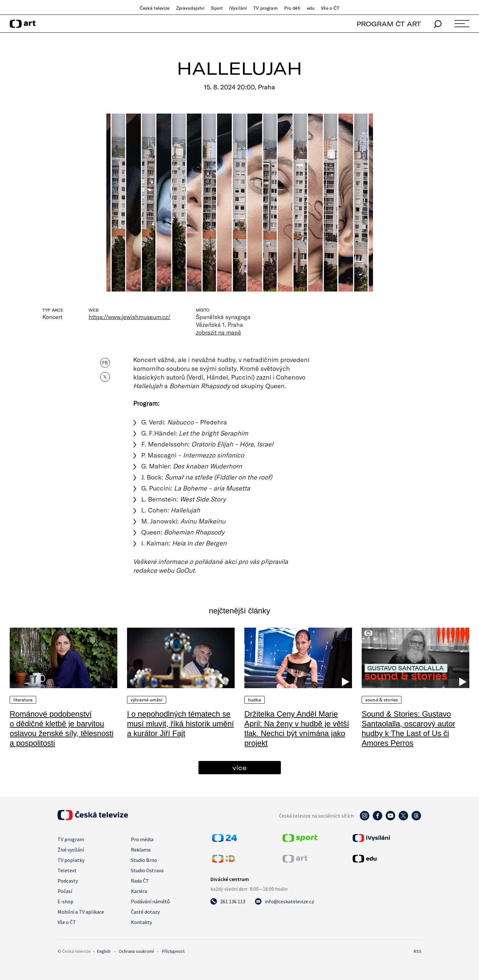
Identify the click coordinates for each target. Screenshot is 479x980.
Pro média (142, 839)
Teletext (67, 870)
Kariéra (139, 891)
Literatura (23, 700)
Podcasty (68, 881)
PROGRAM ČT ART (389, 24)
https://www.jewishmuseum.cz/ (130, 317)
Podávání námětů (150, 901)
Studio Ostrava (147, 870)
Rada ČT (140, 881)
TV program (265, 8)
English (104, 951)
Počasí (65, 891)
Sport (217, 8)
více (239, 768)
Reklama (141, 850)
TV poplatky (71, 860)
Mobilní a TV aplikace (81, 912)
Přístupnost (173, 951)
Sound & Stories (382, 700)
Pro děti (292, 8)
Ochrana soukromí (136, 951)
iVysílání (238, 8)
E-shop (65, 901)
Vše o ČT (330, 8)
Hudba (255, 700)
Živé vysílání (71, 850)
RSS (418, 951)
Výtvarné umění (147, 700)
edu (311, 8)
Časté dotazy (145, 912)
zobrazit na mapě (218, 332)
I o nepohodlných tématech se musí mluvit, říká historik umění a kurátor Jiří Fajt (181, 724)
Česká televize (155, 8)
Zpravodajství (191, 8)
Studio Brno (144, 860)
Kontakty (141, 922)
